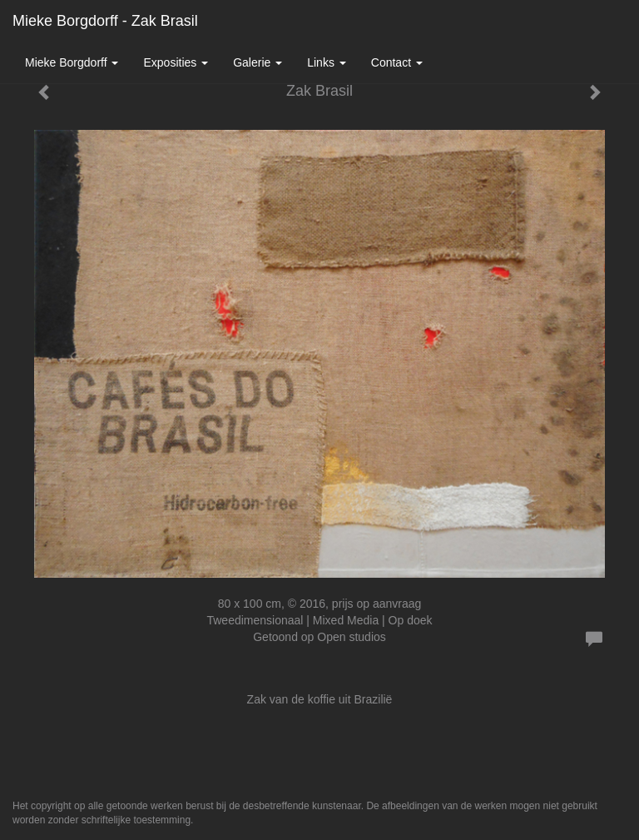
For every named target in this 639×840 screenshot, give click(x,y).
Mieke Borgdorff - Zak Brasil (105, 21)
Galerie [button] (258, 62)
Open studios (352, 637)
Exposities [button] (176, 62)
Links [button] (327, 62)
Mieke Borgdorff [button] (72, 62)
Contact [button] (397, 62)
